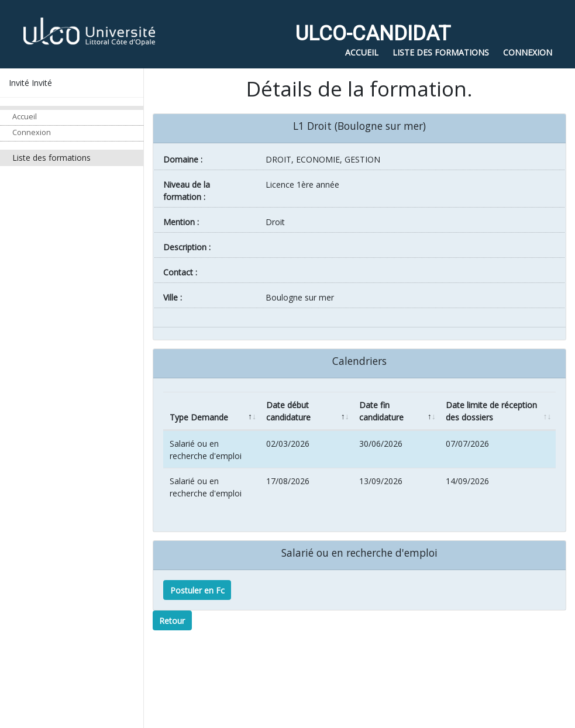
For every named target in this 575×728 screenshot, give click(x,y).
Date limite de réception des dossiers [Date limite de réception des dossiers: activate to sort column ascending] (491, 411)
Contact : (180, 272)
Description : (187, 247)
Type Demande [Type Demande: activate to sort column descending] (199, 417)
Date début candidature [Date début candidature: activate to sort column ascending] (288, 411)
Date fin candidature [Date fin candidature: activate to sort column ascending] (381, 411)
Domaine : (183, 159)
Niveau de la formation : (187, 191)
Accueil (25, 117)
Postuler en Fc (197, 590)
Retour (172, 621)
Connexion (32, 132)
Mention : (181, 222)
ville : (173, 297)
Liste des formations (51, 158)
